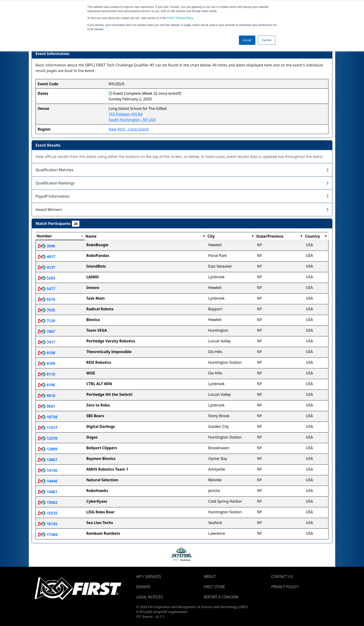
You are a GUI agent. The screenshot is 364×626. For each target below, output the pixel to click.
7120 (46, 321)
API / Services (149, 577)
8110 (46, 374)
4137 (46, 267)
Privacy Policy (180, 18)
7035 (46, 310)
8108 (46, 353)
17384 (47, 534)
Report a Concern (221, 597)
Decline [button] (267, 40)
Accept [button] (247, 40)
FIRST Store (214, 587)
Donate (143, 587)
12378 (47, 438)
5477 (46, 289)
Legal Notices (150, 597)
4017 (46, 257)
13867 (47, 460)
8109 (46, 364)
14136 (47, 470)
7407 (46, 331)
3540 (46, 246)
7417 (46, 342)
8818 (46, 396)
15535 (47, 513)
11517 (47, 428)
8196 (46, 385)
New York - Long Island (129, 129)
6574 (46, 299)
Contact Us (282, 577)
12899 (47, 449)
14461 (47, 492)
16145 (47, 524)
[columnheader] (60, 236)
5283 (46, 278)
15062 (47, 502)
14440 (47, 481)
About (210, 577)
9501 (46, 406)
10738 (47, 417)
